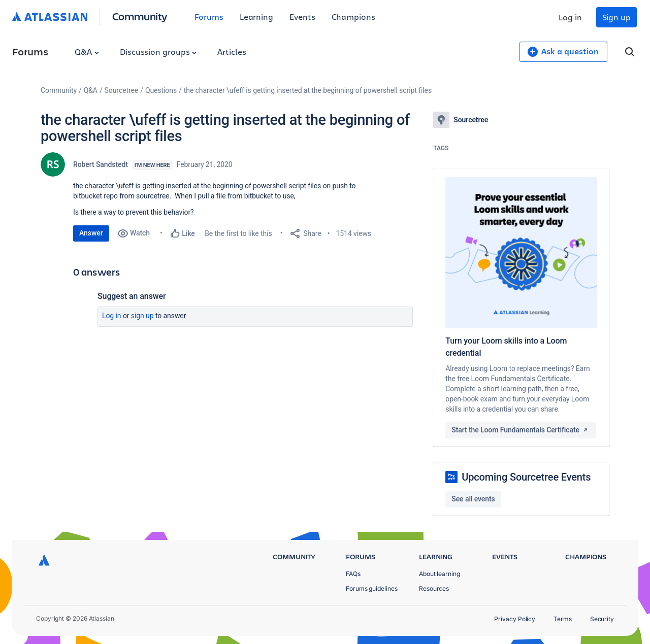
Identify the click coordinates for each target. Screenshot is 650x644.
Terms (563, 619)
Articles (232, 52)
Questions (161, 90)
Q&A (87, 52)
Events (302, 16)
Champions (353, 16)
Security (602, 619)
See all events (473, 499)
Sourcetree (122, 90)
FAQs (353, 574)
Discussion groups (158, 52)
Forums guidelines (372, 588)
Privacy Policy (515, 619)
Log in (570, 17)
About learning (440, 574)
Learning (256, 16)
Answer (91, 233)
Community (140, 16)
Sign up (616, 17)
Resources (434, 588)
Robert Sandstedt (101, 164)
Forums (209, 16)
